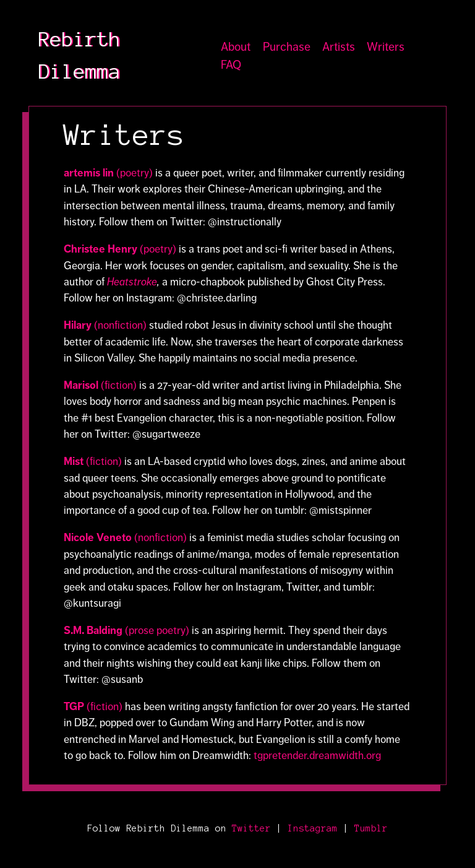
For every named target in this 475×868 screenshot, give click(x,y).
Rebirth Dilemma (79, 56)
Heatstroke (132, 282)
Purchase (287, 47)
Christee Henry (102, 249)
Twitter (251, 828)
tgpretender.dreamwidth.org (317, 755)
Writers (386, 47)
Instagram (313, 828)
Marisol (81, 385)
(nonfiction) (120, 325)
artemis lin (90, 173)
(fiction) (118, 385)
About (236, 47)
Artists (339, 47)
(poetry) (135, 173)
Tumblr (371, 828)
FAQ (231, 65)
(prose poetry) (126, 630)
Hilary (79, 325)
